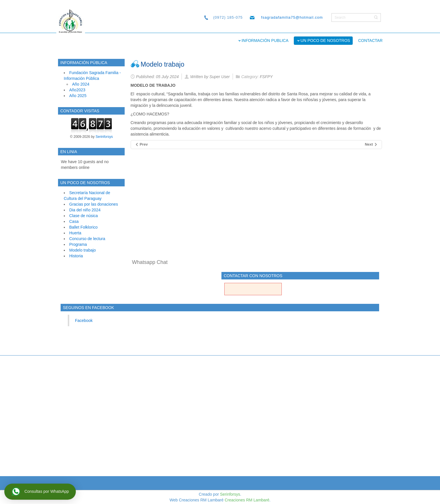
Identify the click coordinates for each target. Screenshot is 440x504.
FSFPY (266, 77)
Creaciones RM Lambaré (247, 500)
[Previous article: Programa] (141, 145)
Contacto (253, 295)
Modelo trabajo (163, 64)
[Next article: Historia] (371, 145)
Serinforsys (104, 137)
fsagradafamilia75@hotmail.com (292, 17)
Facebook (84, 320)
